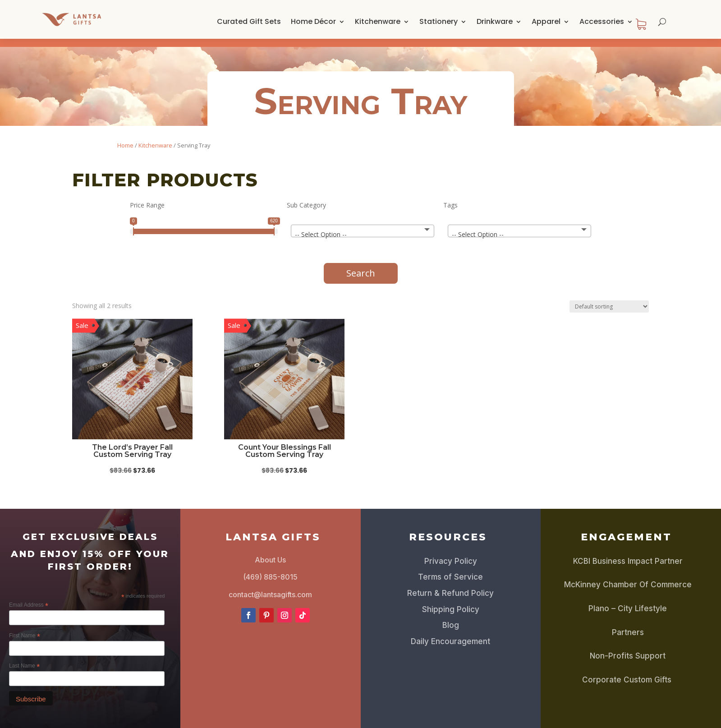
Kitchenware (378, 21)
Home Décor (313, 21)
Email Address (29, 597)
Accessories (602, 21)
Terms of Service (450, 569)
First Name (25, 628)
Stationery (439, 21)
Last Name (24, 658)
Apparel (546, 21)
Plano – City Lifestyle (628, 600)
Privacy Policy (451, 553)
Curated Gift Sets (249, 21)
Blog (451, 617)
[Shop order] (609, 298)
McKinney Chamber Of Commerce (628, 576)
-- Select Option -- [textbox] (321, 226)
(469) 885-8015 (270, 569)
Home (125, 137)
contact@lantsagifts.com (270, 586)
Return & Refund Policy (450, 585)
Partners (628, 624)
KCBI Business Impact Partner (628, 553)
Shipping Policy (451, 601)
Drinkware (495, 21)
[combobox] (363, 223)
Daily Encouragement (450, 633)
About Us (270, 552)
